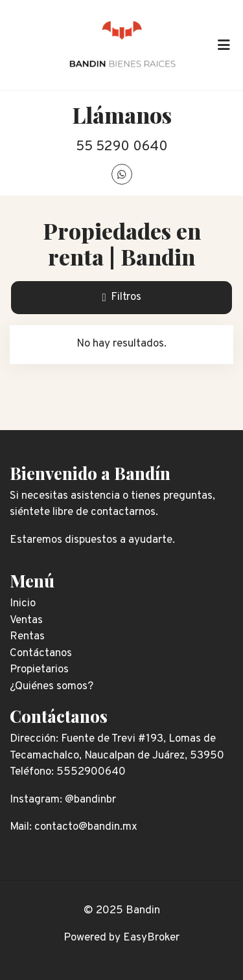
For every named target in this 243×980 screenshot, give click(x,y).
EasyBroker (151, 938)
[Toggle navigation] (224, 45)
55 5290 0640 (122, 147)
